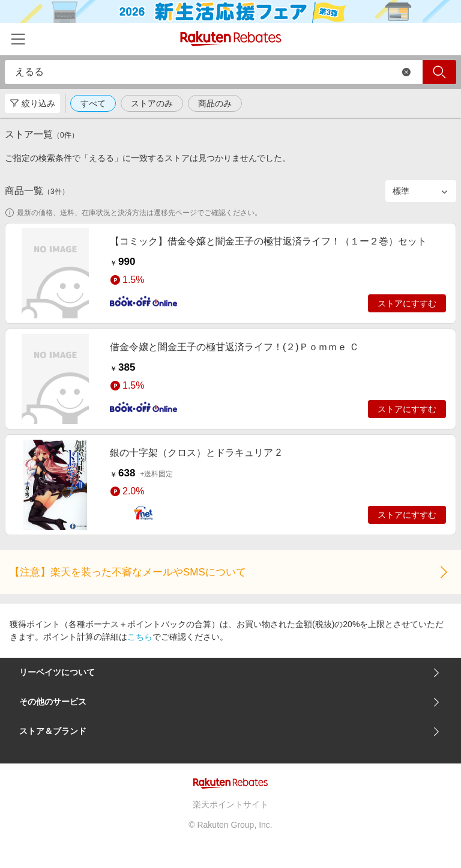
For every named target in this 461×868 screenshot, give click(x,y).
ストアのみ (152, 103)
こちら (140, 637)
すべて (93, 103)
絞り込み (32, 103)
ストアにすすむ (407, 303)
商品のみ (215, 103)
